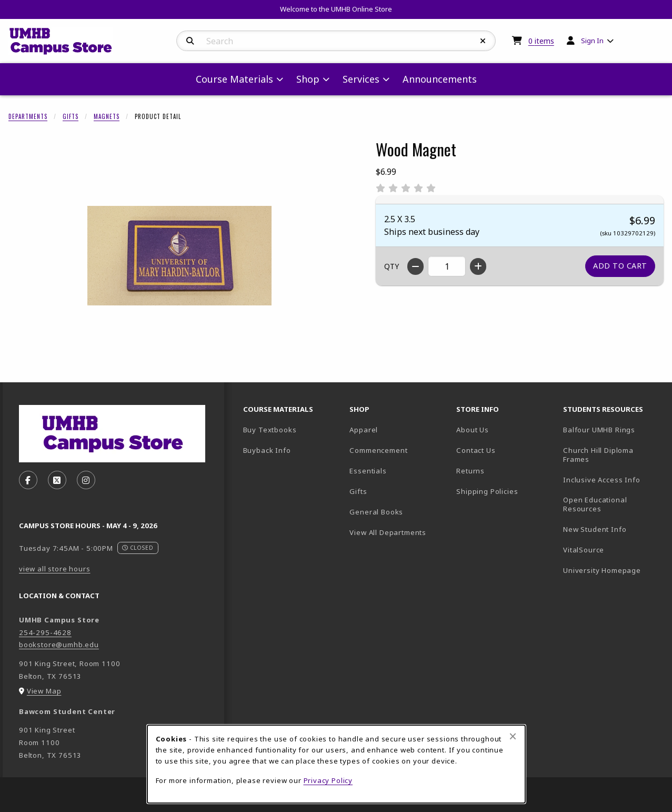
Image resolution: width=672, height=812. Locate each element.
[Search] (190, 41)
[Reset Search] (483, 41)
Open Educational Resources (595, 504)
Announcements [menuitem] (440, 79)
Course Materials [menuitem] (234, 79)
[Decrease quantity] (415, 266)
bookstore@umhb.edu (59, 645)
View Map (44, 691)
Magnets (107, 116)
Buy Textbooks (270, 430)
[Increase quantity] (478, 266)
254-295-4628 (45, 632)
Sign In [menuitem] (592, 41)
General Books (376, 512)
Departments (28, 116)
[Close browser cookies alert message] (513, 736)
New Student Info (595, 529)
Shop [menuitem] (308, 79)
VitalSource (612, 549)
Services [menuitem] (361, 79)
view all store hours (55, 569)
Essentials (368, 471)
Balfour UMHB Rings (612, 429)
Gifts (71, 116)
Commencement (378, 450)
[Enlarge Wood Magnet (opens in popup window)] (179, 255)
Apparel (364, 430)
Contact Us (476, 450)
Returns (470, 471)
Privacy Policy (328, 780)
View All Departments (388, 532)
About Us (473, 430)
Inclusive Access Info (601, 480)
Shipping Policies (487, 491)
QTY (392, 266)
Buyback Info (267, 450)
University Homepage (612, 570)
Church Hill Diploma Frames (612, 455)
